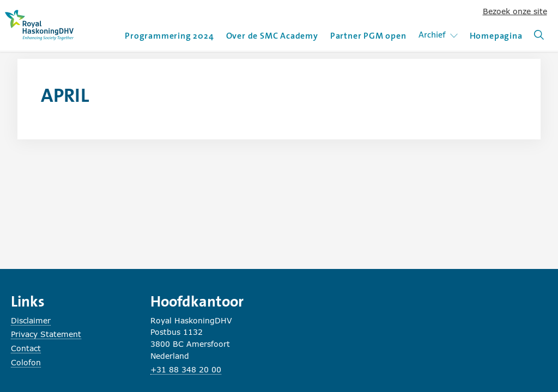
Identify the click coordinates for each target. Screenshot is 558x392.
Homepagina (496, 36)
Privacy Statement (46, 334)
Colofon (26, 362)
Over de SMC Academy (272, 36)
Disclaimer (31, 320)
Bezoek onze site (515, 11)
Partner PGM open (368, 36)
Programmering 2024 (169, 36)
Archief (440, 35)
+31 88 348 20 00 (186, 369)
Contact (26, 348)
